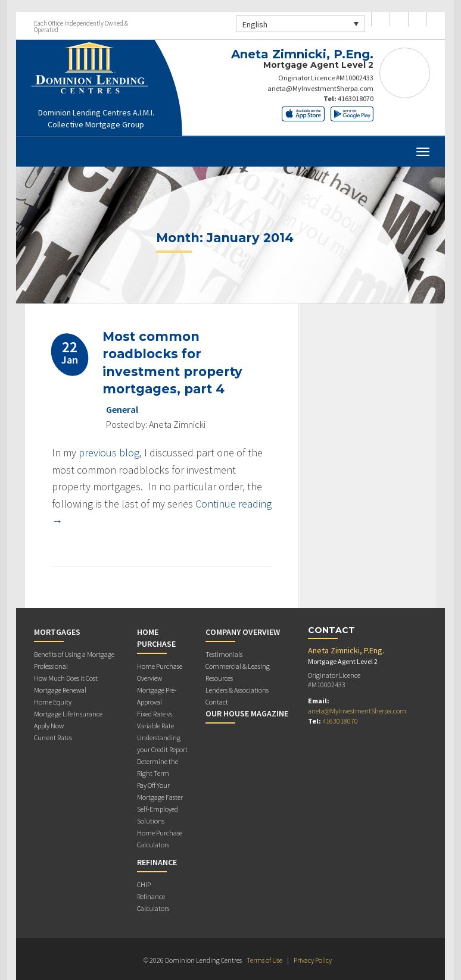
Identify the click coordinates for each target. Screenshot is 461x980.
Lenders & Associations (237, 690)
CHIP (144, 884)
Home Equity (53, 702)
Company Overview (243, 632)
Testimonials (224, 654)
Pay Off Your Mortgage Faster (160, 791)
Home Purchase (156, 638)
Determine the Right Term (158, 767)
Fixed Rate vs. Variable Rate (155, 720)
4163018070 (356, 98)
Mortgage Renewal (60, 690)
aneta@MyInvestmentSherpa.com (320, 88)
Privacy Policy (313, 960)
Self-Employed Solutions (158, 815)
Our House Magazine (247, 713)
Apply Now (49, 726)
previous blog (109, 453)
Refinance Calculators (153, 902)
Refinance (157, 862)
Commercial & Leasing (238, 666)
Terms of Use (264, 960)
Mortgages (57, 632)
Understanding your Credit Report (162, 743)
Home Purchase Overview (160, 672)
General (122, 409)
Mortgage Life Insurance (68, 714)
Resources (219, 678)
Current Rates (53, 738)
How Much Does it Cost (66, 678)
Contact (217, 702)
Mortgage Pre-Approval (157, 696)
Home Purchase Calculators (160, 839)
